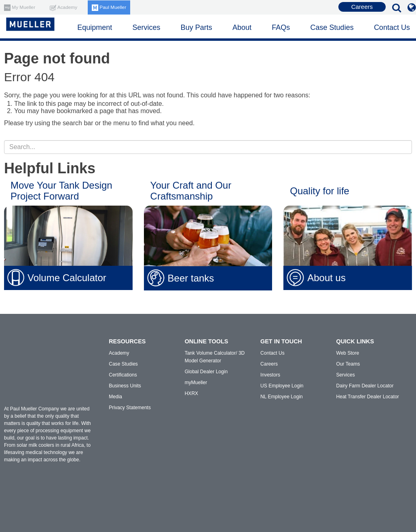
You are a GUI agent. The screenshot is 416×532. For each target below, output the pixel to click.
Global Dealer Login (206, 372)
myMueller (196, 383)
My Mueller (20, 7)
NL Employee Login (281, 397)
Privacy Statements (130, 408)
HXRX (191, 393)
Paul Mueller (110, 7)
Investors (270, 375)
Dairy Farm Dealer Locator (365, 386)
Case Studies (332, 27)
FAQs (281, 27)
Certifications (123, 375)
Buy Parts (196, 27)
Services (346, 375)
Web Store (348, 353)
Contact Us (392, 27)
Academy (64, 7)
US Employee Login (282, 386)
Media (115, 397)
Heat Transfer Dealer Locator (368, 397)
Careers (362, 7)
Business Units (125, 386)
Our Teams (348, 364)
